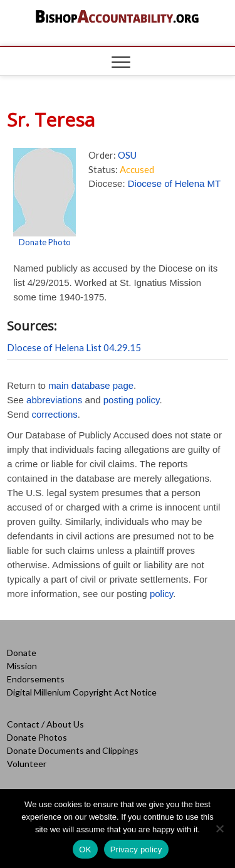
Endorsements (36, 679)
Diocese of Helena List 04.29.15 (74, 347)
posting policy (132, 400)
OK (85, 849)
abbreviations (54, 400)
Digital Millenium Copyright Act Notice (82, 692)
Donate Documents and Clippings (73, 750)
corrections (54, 414)
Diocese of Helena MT (174, 183)
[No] (219, 828)
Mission (22, 666)
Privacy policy (136, 849)
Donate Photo (45, 242)
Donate (22, 653)
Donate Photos (37, 737)
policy (161, 594)
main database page (91, 385)
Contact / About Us (45, 724)
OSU (127, 155)
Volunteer (27, 764)
